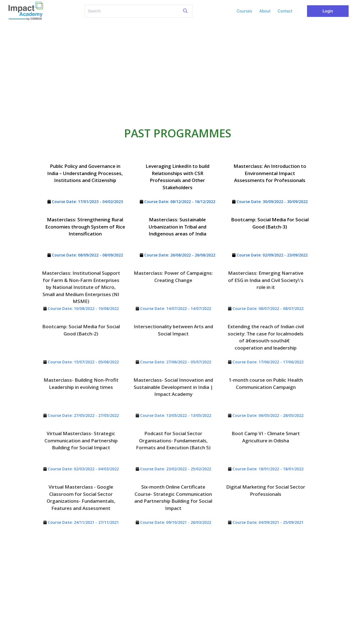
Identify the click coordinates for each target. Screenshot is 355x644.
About (265, 11)
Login (328, 11)
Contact (285, 11)
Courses (244, 11)
